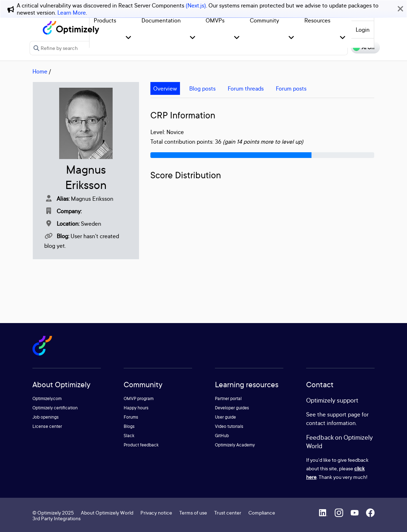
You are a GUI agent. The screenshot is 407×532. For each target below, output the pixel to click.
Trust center (228, 513)
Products (105, 20)
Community (264, 20)
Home (40, 71)
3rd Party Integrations (56, 518)
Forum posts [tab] (291, 88)
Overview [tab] (165, 88)
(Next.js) (196, 5)
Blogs (129, 426)
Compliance (262, 513)
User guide (225, 417)
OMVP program (139, 398)
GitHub (222, 436)
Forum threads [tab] (246, 88)
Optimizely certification (55, 408)
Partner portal (228, 398)
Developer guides (232, 408)
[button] (128, 38)
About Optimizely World (107, 513)
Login (363, 30)
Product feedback (141, 445)
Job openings (46, 417)
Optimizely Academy (235, 445)
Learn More (72, 12)
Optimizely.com (47, 398)
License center (47, 426)
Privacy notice (156, 513)
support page (344, 414)
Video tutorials (229, 426)
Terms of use (193, 513)
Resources (317, 20)
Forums (131, 417)
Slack (129, 436)
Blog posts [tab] (202, 88)
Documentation (161, 20)
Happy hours (136, 408)
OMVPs (215, 20)
